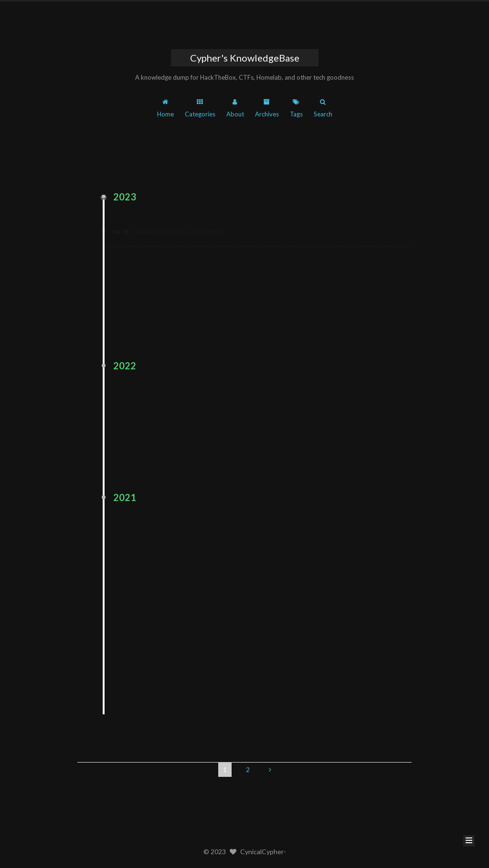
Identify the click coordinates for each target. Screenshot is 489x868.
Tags (296, 108)
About (235, 108)
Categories (200, 108)
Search (323, 108)
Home (165, 108)
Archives (267, 108)
